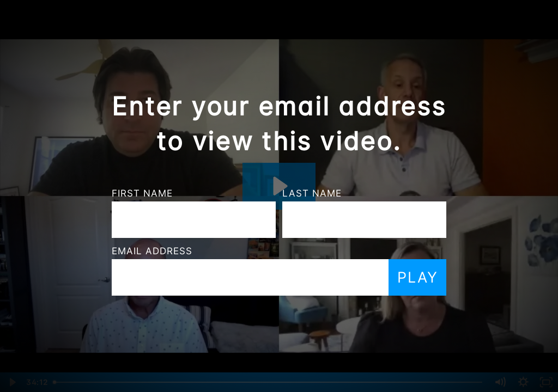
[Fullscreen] (546, 382)
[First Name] (124, 220)
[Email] (180, 277)
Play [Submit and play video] (348, 277)
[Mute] (500, 382)
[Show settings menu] (523, 382)
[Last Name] (295, 220)
